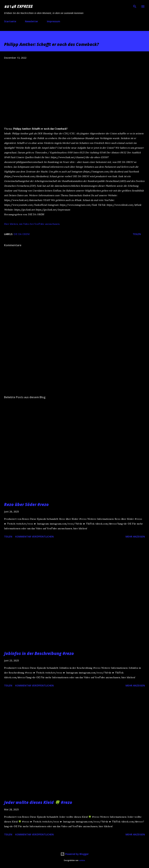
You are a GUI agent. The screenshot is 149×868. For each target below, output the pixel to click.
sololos (82, 860)
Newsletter (32, 21)
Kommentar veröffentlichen (34, 537)
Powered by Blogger (75, 854)
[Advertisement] (74, 361)
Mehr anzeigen (135, 537)
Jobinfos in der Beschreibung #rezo (39, 653)
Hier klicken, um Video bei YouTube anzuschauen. (32, 224)
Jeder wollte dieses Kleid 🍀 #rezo (38, 802)
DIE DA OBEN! (22, 234)
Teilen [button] (137, 234)
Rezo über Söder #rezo (26, 504)
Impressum (54, 21)
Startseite (10, 21)
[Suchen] (135, 6)
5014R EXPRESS (18, 6)
